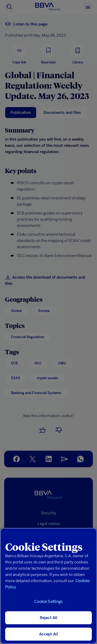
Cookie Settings (48, 602)
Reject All (49, 618)
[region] (48, 586)
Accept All (48, 634)
